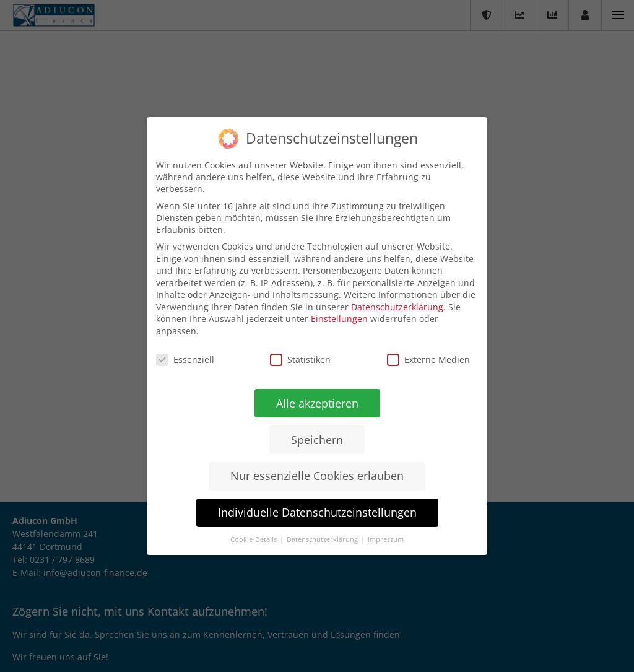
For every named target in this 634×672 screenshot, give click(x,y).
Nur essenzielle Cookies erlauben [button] (316, 476)
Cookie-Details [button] (254, 539)
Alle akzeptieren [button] (317, 403)
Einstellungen (339, 319)
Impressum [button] (385, 540)
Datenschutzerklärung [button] (323, 539)
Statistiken (300, 360)
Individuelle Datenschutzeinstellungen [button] (316, 513)
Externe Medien (428, 360)
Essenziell (185, 359)
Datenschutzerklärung (397, 307)
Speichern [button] (316, 439)
